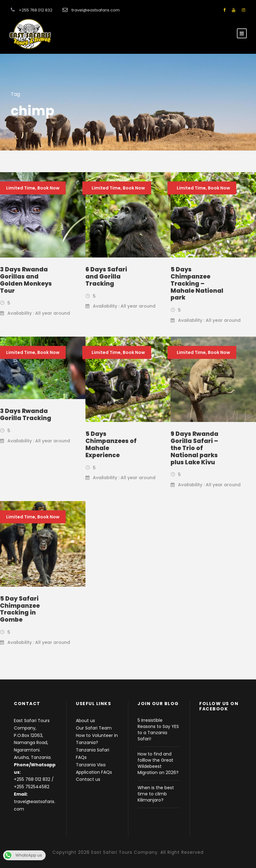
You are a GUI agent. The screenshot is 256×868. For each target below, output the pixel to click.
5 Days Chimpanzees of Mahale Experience (111, 444)
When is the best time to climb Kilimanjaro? (156, 794)
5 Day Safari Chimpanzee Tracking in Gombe (20, 609)
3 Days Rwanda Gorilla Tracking (26, 415)
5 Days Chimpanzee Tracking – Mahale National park (197, 283)
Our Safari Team (94, 728)
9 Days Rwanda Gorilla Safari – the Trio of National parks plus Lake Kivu (194, 448)
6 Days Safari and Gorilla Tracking (106, 277)
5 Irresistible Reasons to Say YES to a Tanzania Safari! (158, 730)
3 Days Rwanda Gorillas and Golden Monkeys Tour (26, 280)
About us (85, 721)
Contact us (88, 779)
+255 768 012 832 (32, 779)
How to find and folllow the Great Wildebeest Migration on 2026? (158, 763)
